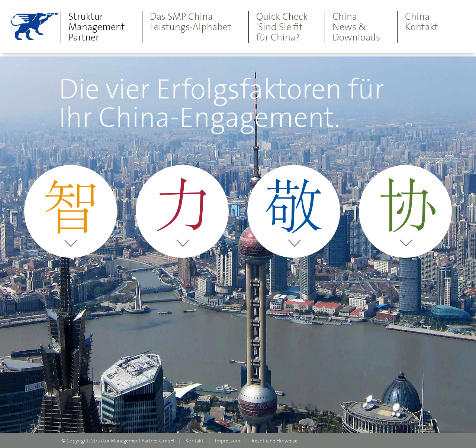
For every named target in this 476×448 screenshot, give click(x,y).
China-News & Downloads (356, 27)
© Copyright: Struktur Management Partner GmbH (118, 441)
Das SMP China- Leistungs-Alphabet (191, 22)
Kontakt (194, 441)
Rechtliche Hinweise (275, 441)
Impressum (228, 441)
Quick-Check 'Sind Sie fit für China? (282, 27)
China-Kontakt (422, 22)
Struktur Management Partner (97, 27)
